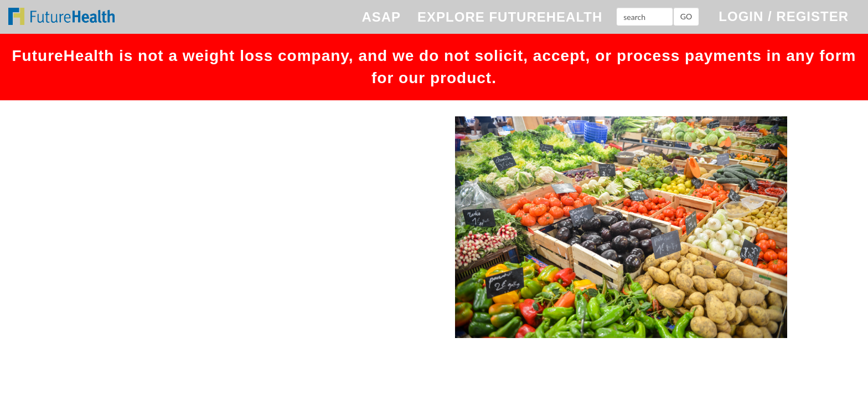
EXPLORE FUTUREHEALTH (510, 17)
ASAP (381, 17)
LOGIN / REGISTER (784, 16)
